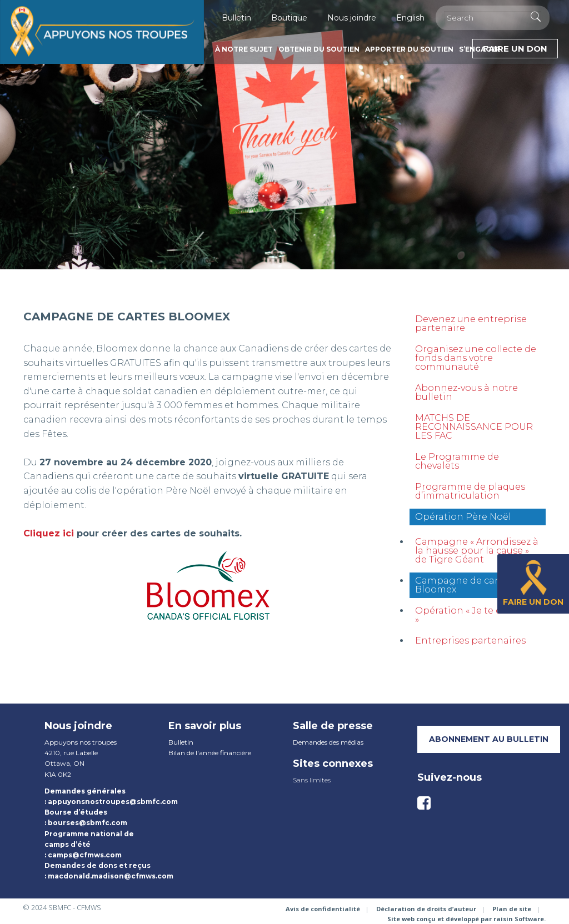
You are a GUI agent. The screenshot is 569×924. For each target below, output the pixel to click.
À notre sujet (244, 49)
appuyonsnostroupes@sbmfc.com (113, 802)
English (410, 18)
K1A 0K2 (58, 774)
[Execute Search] (536, 17)
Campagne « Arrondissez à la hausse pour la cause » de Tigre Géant (477, 551)
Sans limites (312, 780)
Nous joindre (352, 18)
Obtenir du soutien (319, 49)
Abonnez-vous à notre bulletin (466, 392)
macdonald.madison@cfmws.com (111, 876)
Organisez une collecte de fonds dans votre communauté (476, 358)
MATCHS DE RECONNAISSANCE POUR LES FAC (474, 427)
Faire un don (515, 49)
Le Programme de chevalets (457, 461)
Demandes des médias (328, 742)
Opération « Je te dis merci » (476, 615)
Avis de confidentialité (323, 909)
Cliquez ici (49, 533)
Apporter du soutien (409, 49)
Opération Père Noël (463, 517)
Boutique (289, 18)
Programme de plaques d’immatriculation (470, 491)
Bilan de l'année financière (210, 753)
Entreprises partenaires (470, 641)
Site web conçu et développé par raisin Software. (466, 919)
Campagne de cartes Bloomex (464, 585)
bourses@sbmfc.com (88, 823)
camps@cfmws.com (85, 855)
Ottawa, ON (64, 763)
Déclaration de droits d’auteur (426, 909)
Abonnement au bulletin (489, 739)
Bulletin (236, 18)
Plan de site (512, 909)
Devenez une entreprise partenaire (471, 323)
